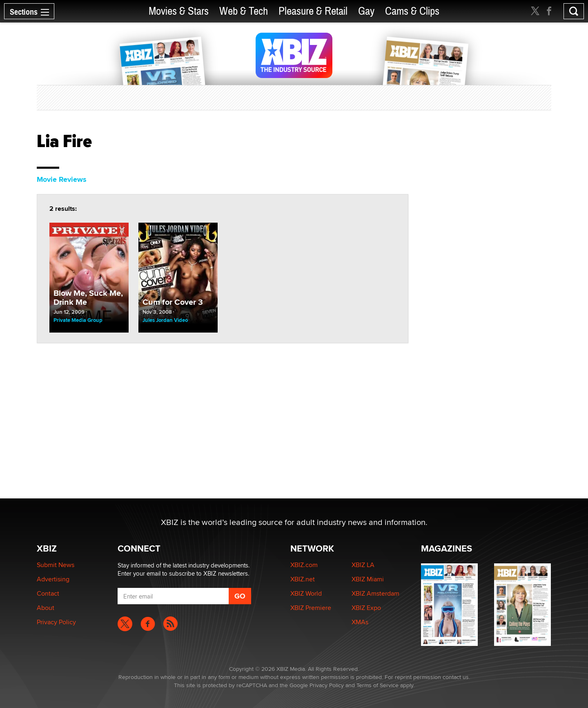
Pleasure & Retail (313, 11)
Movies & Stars (179, 11)
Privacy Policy (56, 622)
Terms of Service (378, 685)
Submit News (56, 565)
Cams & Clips (412, 11)
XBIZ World (306, 593)
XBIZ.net (303, 579)
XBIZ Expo (366, 608)
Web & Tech (244, 11)
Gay (366, 11)
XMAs (360, 622)
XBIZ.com (304, 565)
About (46, 608)
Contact (48, 593)
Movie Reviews (62, 179)
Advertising (53, 579)
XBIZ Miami (368, 579)
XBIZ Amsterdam (375, 593)
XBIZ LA (363, 565)
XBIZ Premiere (311, 608)
